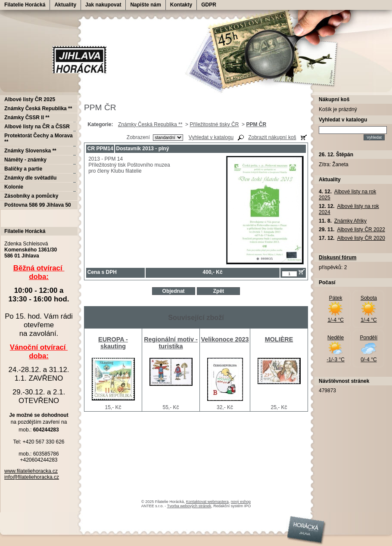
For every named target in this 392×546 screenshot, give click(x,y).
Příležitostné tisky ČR (214, 124)
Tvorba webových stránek (189, 506)
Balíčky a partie (23, 169)
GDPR (209, 5)
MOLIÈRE (279, 339)
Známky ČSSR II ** (27, 118)
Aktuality (65, 5)
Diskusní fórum (338, 257)
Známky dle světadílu (30, 178)
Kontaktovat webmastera (207, 502)
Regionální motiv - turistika (171, 343)
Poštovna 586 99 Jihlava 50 (38, 205)
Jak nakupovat (103, 5)
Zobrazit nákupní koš (272, 137)
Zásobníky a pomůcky (31, 196)
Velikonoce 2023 (225, 339)
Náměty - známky (25, 160)
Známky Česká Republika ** (150, 124)
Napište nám (145, 5)
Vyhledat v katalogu (211, 137)
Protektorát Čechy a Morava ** (39, 139)
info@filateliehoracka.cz (32, 477)
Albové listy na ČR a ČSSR (37, 127)
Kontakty (181, 5)
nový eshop (241, 502)
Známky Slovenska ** (30, 151)
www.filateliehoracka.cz (31, 471)
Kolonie (14, 187)
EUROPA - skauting (113, 343)
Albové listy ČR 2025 (30, 99)
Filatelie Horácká (25, 5)
